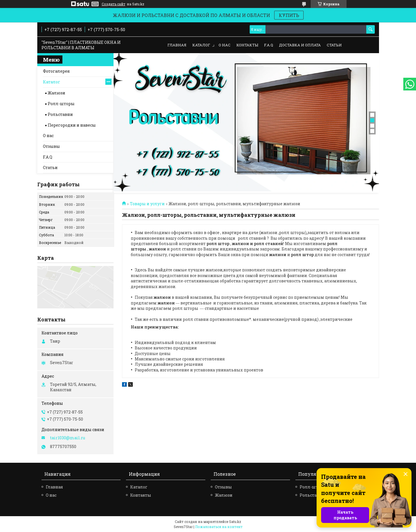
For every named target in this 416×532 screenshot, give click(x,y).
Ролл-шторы (61, 104)
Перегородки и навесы (72, 125)
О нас (225, 45)
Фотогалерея (56, 71)
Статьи (334, 45)
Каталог (201, 45)
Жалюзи (56, 93)
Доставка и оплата (300, 45)
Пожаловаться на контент (219, 527)
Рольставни (60, 114)
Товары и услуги (147, 204)
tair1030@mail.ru (67, 438)
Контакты (247, 45)
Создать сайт (114, 4)
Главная (177, 45)
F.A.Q (269, 45)
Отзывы (51, 146)
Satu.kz (235, 522)
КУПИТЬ (289, 15)
